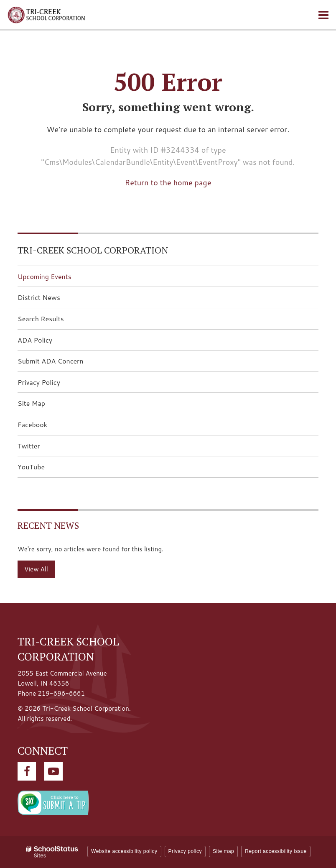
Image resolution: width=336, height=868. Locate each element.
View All (36, 569)
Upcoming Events (45, 276)
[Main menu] (323, 15)
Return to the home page (168, 182)
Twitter (42, 448)
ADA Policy (35, 340)
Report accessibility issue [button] (276, 851)
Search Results (41, 319)
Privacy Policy (39, 382)
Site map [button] (223, 851)
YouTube (44, 469)
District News (39, 297)
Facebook (46, 427)
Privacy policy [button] (185, 851)
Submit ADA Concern (51, 361)
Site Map (31, 403)
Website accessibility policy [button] (124, 851)
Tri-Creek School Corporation (93, 250)
